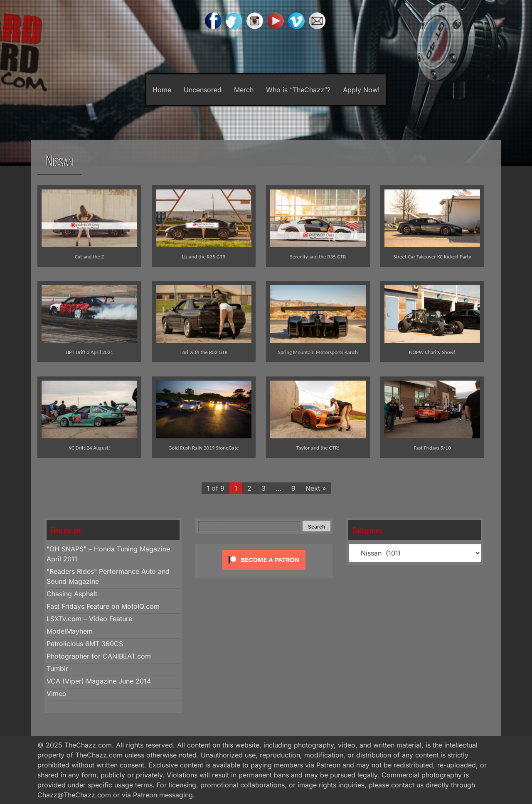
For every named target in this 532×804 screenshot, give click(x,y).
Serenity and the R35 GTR (318, 257)
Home (162, 90)
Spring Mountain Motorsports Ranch (318, 352)
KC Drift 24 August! (89, 448)
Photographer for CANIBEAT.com (99, 656)
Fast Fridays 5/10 (432, 448)
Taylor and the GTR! (318, 448)
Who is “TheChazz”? (298, 90)
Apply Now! (361, 90)
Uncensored (203, 90)
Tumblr (57, 669)
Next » (316, 488)
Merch (244, 90)
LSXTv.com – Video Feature (89, 619)
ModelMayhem (70, 631)
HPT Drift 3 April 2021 (89, 352)
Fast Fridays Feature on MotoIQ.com (103, 606)
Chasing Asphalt (72, 594)
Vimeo (57, 693)
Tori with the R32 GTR (203, 352)
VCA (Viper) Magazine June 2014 (99, 681)
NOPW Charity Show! (432, 352)
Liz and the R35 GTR (204, 257)
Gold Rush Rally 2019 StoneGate (203, 448)
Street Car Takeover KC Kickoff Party (432, 257)
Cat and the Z (89, 257)
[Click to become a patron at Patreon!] (264, 571)
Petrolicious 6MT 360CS (85, 644)
